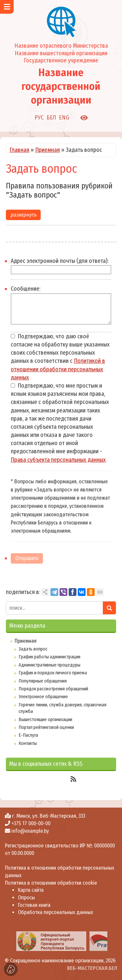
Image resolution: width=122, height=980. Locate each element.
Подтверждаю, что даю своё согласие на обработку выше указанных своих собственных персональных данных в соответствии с (60, 357)
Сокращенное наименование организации (57, 961)
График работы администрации (49, 657)
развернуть (23, 215)
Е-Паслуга (28, 735)
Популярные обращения (43, 681)
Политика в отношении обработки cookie (51, 883)
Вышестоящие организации (45, 719)
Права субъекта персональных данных (58, 460)
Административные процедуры (49, 665)
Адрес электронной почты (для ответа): (60, 261)
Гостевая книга (34, 905)
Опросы (26, 898)
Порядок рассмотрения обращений (53, 689)
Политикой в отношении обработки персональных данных (58, 369)
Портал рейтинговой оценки (46, 727)
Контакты (28, 743)
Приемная (47, 150)
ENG (64, 118)
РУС (39, 118)
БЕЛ (51, 118)
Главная (19, 150)
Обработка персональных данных (55, 912)
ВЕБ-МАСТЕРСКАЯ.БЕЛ (92, 968)
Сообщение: (26, 289)
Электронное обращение (43, 697)
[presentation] (7, 941)
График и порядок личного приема (53, 673)
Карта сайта (31, 890)
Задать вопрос (33, 649)
